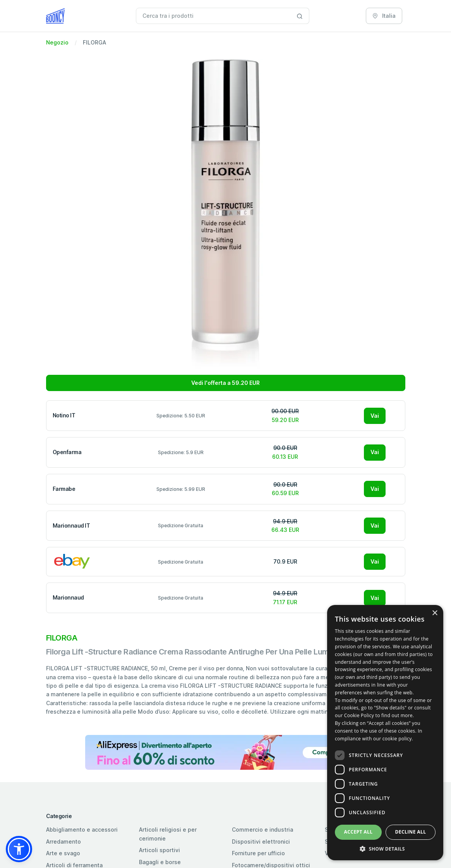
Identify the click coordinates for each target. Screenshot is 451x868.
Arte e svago (63, 853)
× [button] (435, 613)
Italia (384, 16)
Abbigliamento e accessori (82, 830)
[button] (19, 849)
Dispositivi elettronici (261, 842)
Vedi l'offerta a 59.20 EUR (225, 383)
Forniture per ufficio (258, 853)
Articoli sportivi (159, 850)
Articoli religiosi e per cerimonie (168, 834)
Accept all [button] (358, 832)
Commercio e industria (262, 830)
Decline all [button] (411, 832)
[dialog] (385, 733)
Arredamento (63, 842)
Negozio (57, 42)
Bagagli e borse (160, 862)
